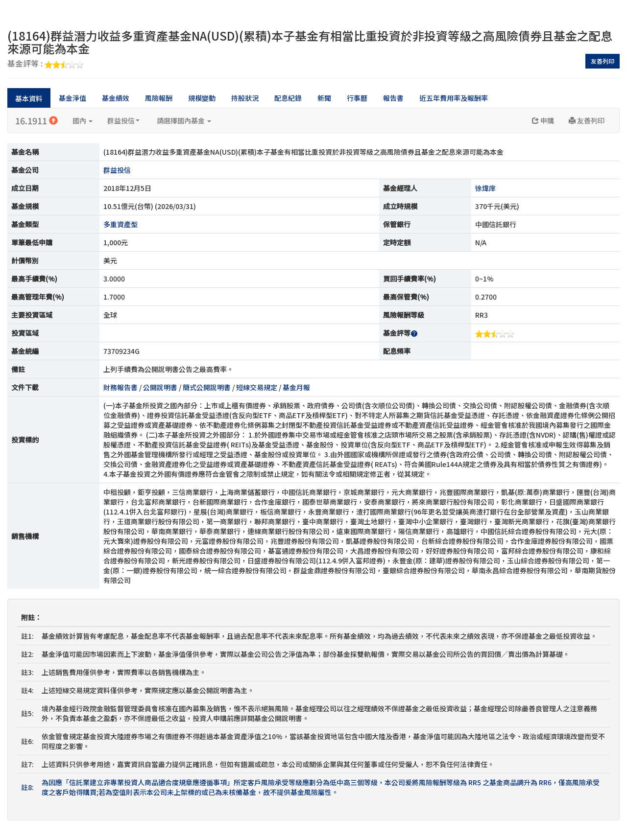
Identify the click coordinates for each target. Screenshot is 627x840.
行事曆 (357, 98)
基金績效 (116, 98)
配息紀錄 (288, 98)
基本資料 (29, 98)
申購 (543, 120)
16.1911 (36, 120)
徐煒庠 (485, 188)
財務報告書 (121, 387)
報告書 (393, 98)
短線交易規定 (257, 387)
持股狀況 (245, 98)
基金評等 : (46, 64)
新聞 (324, 98)
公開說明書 (160, 387)
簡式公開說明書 (207, 387)
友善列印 (603, 61)
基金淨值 (72, 98)
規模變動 (202, 98)
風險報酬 (159, 98)
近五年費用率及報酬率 (454, 98)
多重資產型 (121, 224)
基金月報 (296, 387)
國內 (83, 120)
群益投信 (123, 120)
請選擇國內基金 (184, 120)
